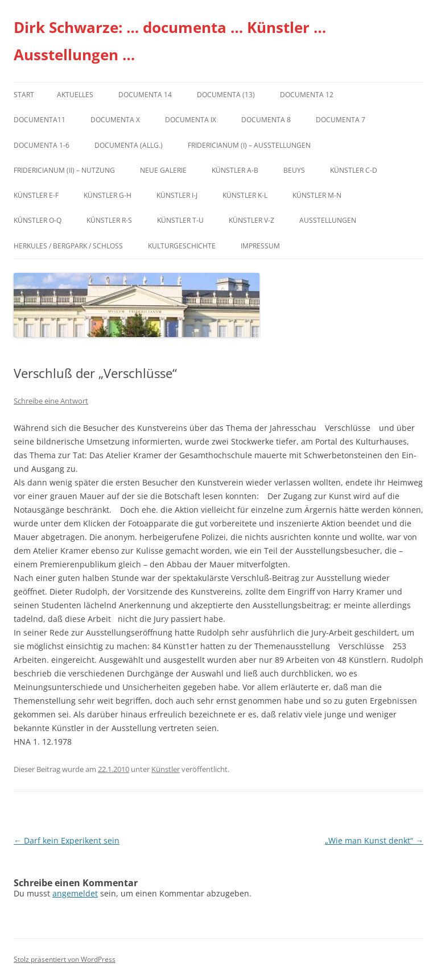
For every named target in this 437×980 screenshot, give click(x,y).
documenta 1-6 (42, 145)
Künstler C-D (354, 170)
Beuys (294, 170)
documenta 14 (145, 95)
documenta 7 (341, 120)
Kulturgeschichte (182, 246)
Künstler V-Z (252, 220)
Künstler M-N (317, 195)
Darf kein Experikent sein (67, 840)
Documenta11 (40, 120)
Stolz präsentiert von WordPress (65, 959)
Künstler (166, 769)
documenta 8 (266, 120)
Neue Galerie (163, 170)
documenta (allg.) (129, 145)
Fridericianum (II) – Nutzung (64, 170)
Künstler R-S (109, 220)
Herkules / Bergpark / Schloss (68, 246)
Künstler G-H (108, 195)
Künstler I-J (177, 195)
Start (24, 95)
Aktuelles (75, 95)
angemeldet (75, 893)
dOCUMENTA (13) (226, 95)
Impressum (260, 246)
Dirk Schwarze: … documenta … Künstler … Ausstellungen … (170, 41)
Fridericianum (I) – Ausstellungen (249, 145)
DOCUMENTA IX (191, 120)
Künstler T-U (180, 220)
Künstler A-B (235, 170)
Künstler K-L (245, 195)
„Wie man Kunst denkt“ (374, 840)
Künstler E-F (36, 195)
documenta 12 (307, 95)
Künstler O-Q (38, 220)
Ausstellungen (328, 220)
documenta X (115, 120)
